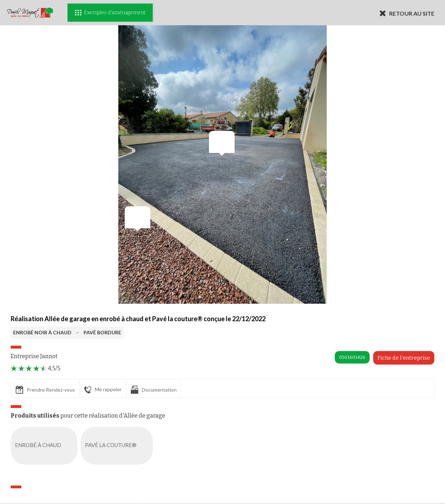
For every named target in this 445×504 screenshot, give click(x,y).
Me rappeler (103, 390)
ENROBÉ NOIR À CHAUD (42, 332)
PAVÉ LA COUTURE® (118, 446)
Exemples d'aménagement (110, 13)
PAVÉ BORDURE (102, 332)
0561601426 (352, 357)
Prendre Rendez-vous (45, 390)
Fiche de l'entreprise (404, 358)
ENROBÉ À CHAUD (45, 446)
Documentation (154, 390)
